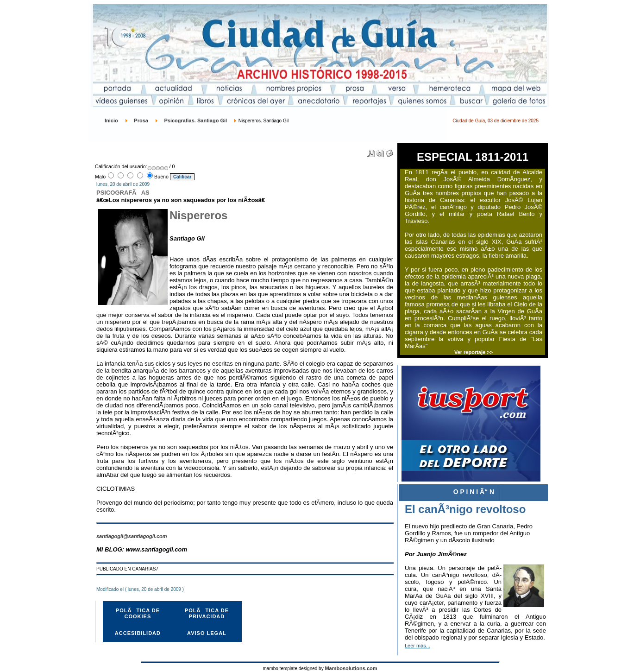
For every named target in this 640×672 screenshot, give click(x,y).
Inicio (111, 120)
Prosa (141, 120)
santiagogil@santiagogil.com (132, 536)
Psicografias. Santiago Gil (195, 120)
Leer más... (417, 646)
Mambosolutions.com (351, 668)
